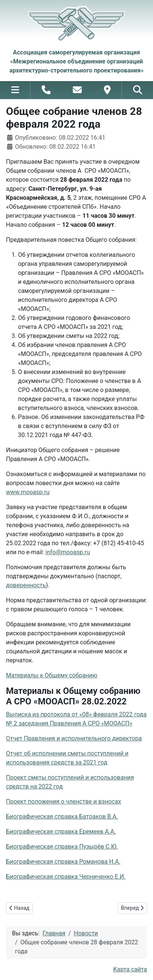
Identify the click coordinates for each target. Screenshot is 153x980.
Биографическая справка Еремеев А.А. (61, 831)
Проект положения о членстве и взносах (64, 801)
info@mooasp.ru (67, 552)
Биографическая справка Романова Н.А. (63, 862)
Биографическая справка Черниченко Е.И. (66, 877)
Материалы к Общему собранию (52, 675)
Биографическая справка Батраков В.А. (62, 816)
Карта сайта (130, 969)
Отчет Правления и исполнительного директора (74, 738)
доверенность (26, 585)
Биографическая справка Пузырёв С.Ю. (62, 847)
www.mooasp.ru (28, 492)
